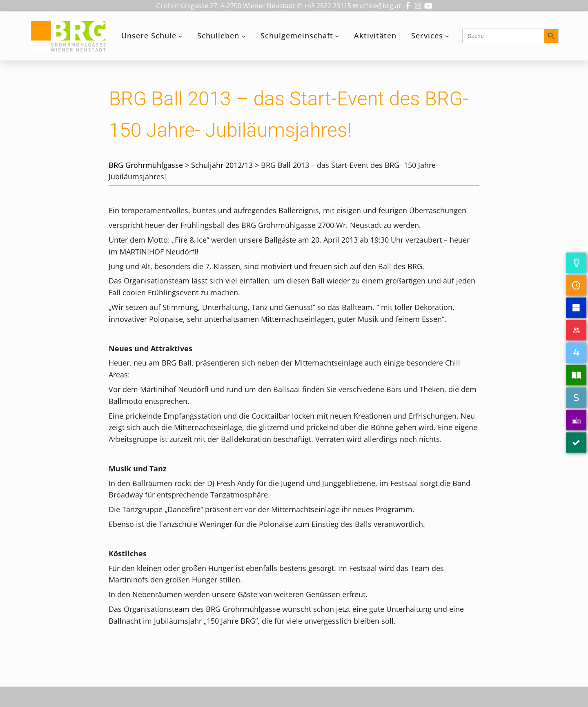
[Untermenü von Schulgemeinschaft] (337, 36)
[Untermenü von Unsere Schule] (180, 36)
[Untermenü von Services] (447, 36)
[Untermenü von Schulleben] (244, 36)
